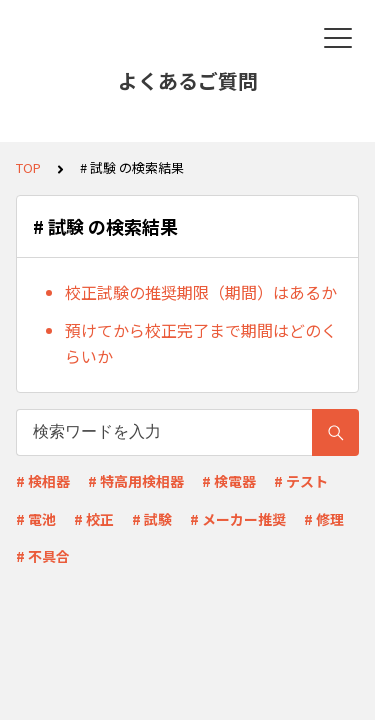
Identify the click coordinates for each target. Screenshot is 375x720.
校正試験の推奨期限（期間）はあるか (201, 292)
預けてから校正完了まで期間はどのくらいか (201, 343)
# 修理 (324, 519)
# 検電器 (229, 481)
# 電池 (36, 519)
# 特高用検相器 (136, 481)
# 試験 (152, 519)
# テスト (301, 481)
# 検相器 (43, 481)
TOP (28, 167)
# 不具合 (43, 556)
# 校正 (94, 519)
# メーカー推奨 (238, 519)
